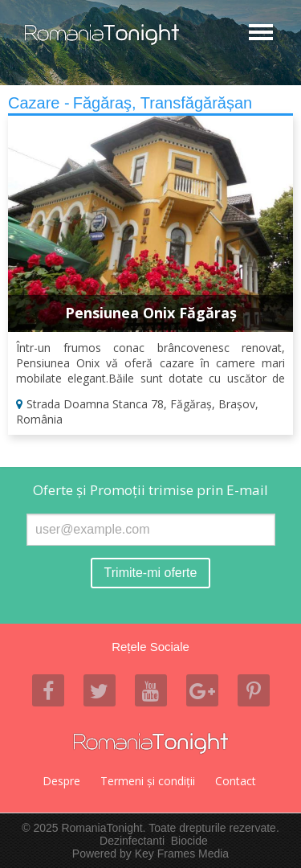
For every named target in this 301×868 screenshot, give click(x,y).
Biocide (189, 841)
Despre (61, 781)
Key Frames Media (182, 854)
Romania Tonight (151, 743)
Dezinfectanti (132, 841)
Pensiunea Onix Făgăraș (151, 313)
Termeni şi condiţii (148, 781)
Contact (236, 781)
